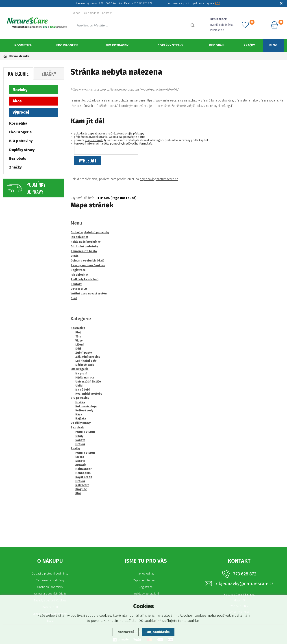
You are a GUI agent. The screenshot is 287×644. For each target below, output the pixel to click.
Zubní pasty (84, 353)
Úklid (79, 386)
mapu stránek (94, 140)
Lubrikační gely (86, 361)
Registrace (146, 587)
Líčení (79, 345)
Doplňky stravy (170, 45)
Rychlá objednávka (222, 25)
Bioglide (81, 489)
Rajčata (81, 419)
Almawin (81, 465)
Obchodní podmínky (50, 587)
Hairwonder (83, 469)
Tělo (78, 337)
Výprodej (21, 112)
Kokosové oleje (86, 406)
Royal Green (84, 477)
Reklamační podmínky (50, 580)
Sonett (80, 440)
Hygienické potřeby (89, 394)
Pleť (78, 333)
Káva (79, 415)
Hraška (80, 402)
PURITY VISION (85, 432)
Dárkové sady (85, 365)
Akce (17, 101)
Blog (273, 45)
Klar (78, 493)
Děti (78, 349)
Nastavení (125, 632)
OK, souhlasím (158, 632)
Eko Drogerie (67, 45)
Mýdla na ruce (85, 378)
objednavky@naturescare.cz (159, 179)
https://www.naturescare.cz (164, 100)
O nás (76, 13)
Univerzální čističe (88, 382)
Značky (249, 45)
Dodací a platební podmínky (50, 574)
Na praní (81, 374)
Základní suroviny (88, 357)
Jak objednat (91, 13)
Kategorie (18, 73)
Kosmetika (23, 45)
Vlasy (79, 341)
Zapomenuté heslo (146, 580)
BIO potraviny (117, 45)
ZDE (217, 3)
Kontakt (107, 13)
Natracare (82, 485)
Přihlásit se (218, 30)
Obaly (79, 436)
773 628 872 (245, 574)
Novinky (20, 90)
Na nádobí (83, 390)
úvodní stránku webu (102, 137)
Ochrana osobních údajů (50, 594)
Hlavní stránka (17, 56)
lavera (80, 457)
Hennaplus (83, 473)
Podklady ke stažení (146, 594)
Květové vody (84, 411)
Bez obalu (217, 45)
